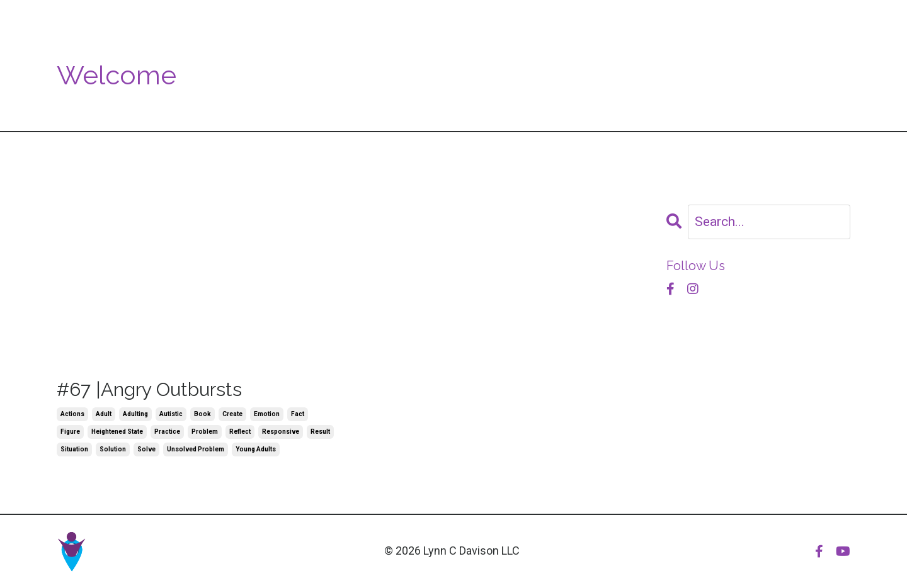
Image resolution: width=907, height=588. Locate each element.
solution (113, 449)
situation (74, 449)
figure (70, 432)
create (232, 414)
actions (72, 414)
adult (104, 414)
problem (205, 432)
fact (298, 414)
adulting (135, 414)
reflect (240, 432)
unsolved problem (196, 449)
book (203, 414)
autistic (171, 414)
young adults (256, 449)
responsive (281, 432)
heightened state (117, 432)
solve (146, 449)
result (320, 432)
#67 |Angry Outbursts (149, 389)
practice (167, 432)
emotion (267, 414)
